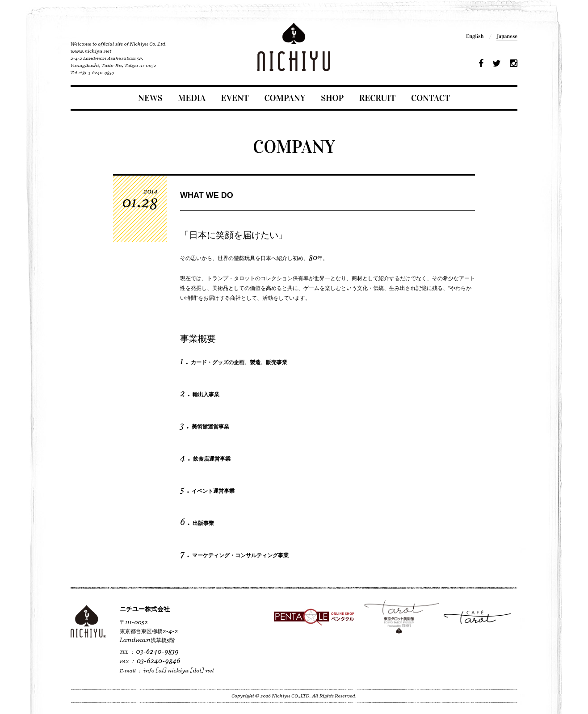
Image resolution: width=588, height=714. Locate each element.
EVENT (235, 98)
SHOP (332, 98)
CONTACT (430, 98)
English (475, 36)
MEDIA (192, 98)
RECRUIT (378, 98)
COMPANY (285, 98)
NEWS (150, 98)
